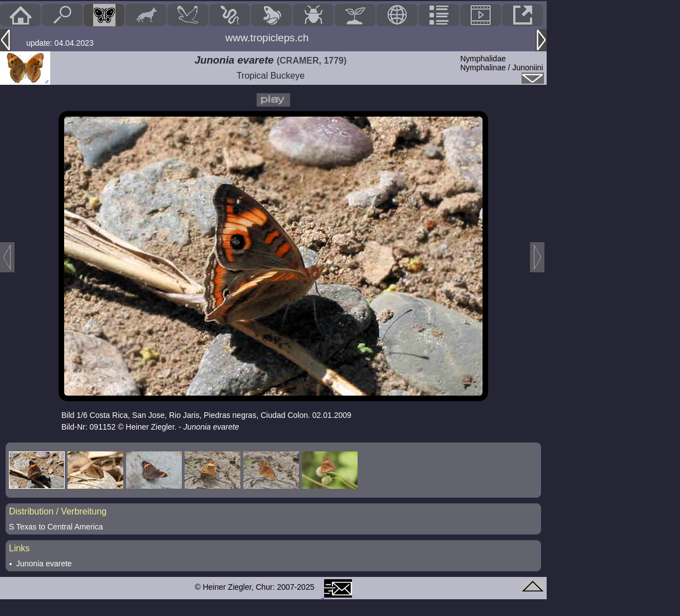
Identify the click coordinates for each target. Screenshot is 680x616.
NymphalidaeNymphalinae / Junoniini (502, 63)
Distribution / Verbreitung (58, 511)
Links (19, 548)
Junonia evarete (44, 564)
